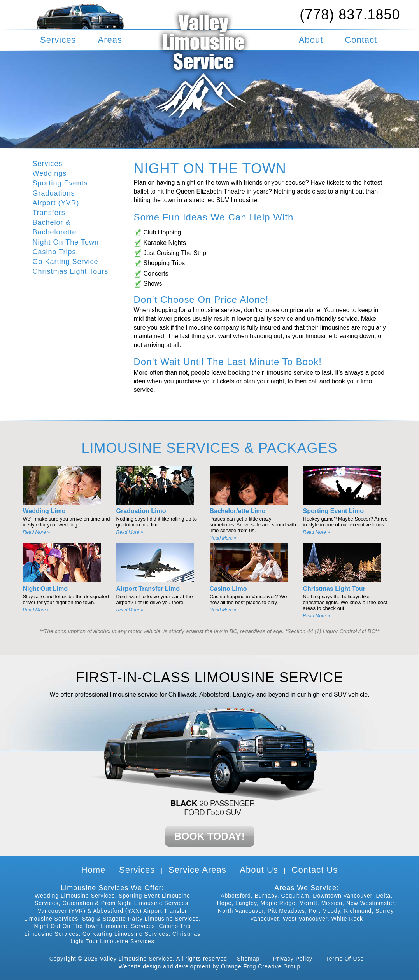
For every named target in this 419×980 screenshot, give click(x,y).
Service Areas (197, 870)
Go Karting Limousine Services (125, 934)
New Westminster (370, 903)
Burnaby (266, 896)
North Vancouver (241, 911)
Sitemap (248, 959)
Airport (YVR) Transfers (56, 208)
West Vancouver (305, 919)
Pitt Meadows (286, 911)
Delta (383, 896)
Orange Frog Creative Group (261, 966)
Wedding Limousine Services (75, 896)
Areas (110, 40)
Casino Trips (54, 252)
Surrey (384, 911)
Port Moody (325, 911)
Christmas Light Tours (71, 271)
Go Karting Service (66, 262)
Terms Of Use (345, 959)
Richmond (358, 911)
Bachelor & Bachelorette (55, 227)
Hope (224, 903)
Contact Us (315, 870)
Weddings (50, 173)
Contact (361, 40)
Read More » (36, 532)
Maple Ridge (278, 903)
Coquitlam (295, 896)
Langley (246, 903)
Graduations (54, 193)
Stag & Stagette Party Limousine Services (140, 919)
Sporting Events (60, 183)
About (311, 40)
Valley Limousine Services (136, 959)
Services (58, 40)
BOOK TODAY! (209, 836)
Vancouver (265, 919)
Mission (332, 903)
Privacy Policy (293, 959)
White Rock (347, 919)
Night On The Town (66, 242)
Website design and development (165, 966)
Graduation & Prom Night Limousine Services (125, 903)
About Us (259, 870)
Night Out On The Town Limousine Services (95, 926)
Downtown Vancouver (342, 896)
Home (94, 870)
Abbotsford (236, 896)
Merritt (308, 903)
